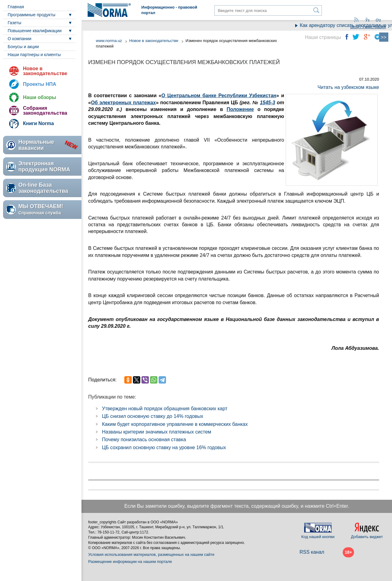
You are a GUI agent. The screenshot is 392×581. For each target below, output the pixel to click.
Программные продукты (32, 15)
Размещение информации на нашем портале (130, 562)
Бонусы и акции (23, 47)
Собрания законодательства (45, 111)
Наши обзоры (40, 97)
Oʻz (378, 20)
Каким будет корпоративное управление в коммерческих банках (175, 424)
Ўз (367, 20)
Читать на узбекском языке (348, 87)
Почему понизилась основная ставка (144, 440)
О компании (19, 39)
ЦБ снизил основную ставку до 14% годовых (153, 416)
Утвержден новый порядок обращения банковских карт (165, 409)
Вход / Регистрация (368, 27)
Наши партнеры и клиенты (34, 55)
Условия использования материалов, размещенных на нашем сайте (151, 554)
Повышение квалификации (35, 31)
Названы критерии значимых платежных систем (157, 432)
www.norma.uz (109, 41)
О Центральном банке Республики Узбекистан (219, 96)
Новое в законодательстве (45, 71)
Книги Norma (38, 123)
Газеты (14, 23)
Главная (16, 7)
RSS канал (312, 552)
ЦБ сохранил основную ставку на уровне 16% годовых (164, 447)
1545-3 (268, 103)
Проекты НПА (40, 84)
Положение (240, 109)
